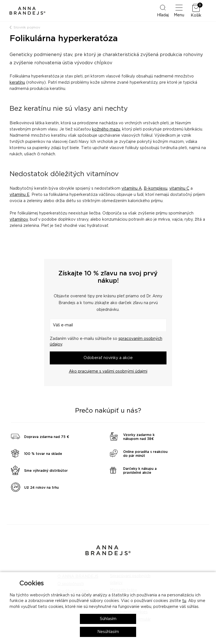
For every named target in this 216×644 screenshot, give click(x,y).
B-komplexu (156, 189)
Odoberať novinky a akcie (108, 358)
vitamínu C (179, 189)
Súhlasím (108, 619)
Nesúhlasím (108, 632)
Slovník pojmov (27, 27)
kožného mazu (106, 129)
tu (184, 601)
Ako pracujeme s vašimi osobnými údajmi (108, 371)
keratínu (17, 83)
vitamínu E (20, 195)
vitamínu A (132, 189)
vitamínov (19, 220)
